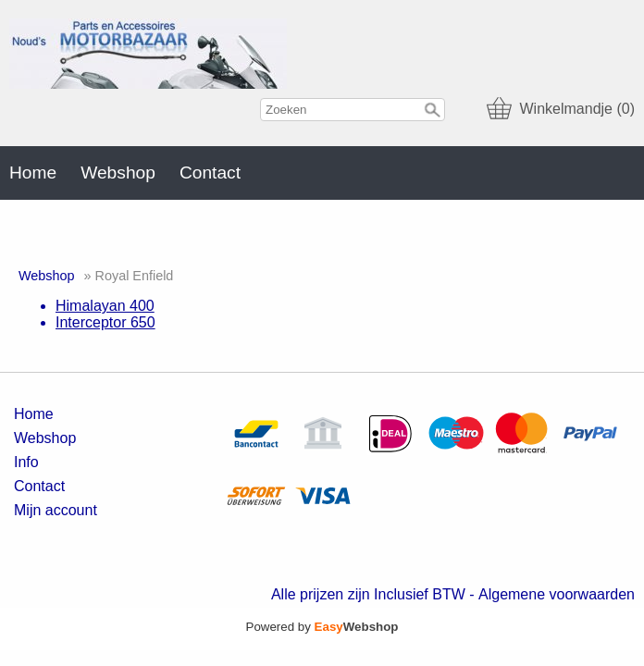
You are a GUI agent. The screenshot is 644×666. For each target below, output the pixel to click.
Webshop (118, 173)
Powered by (322, 627)
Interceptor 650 (105, 322)
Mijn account (56, 510)
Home (33, 173)
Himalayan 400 (105, 306)
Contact (210, 173)
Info (26, 462)
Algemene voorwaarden (557, 594)
